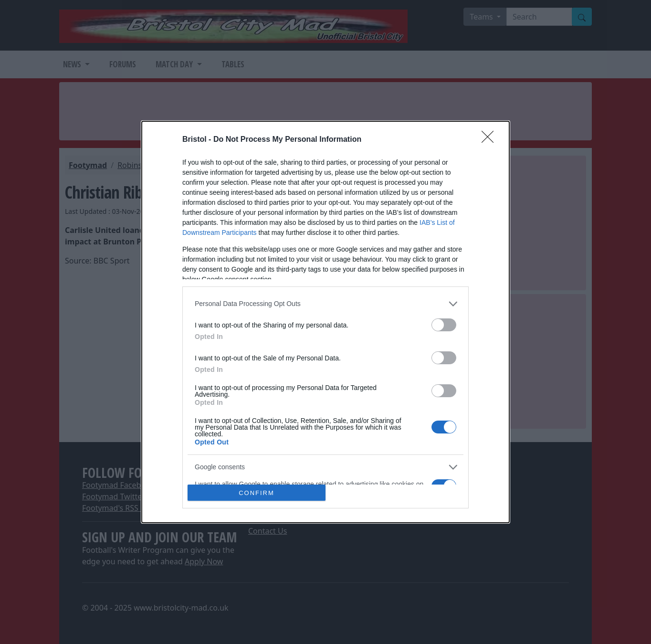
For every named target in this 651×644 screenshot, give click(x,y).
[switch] (444, 325)
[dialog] (325, 322)
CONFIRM (257, 493)
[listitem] (325, 304)
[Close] (491, 140)
